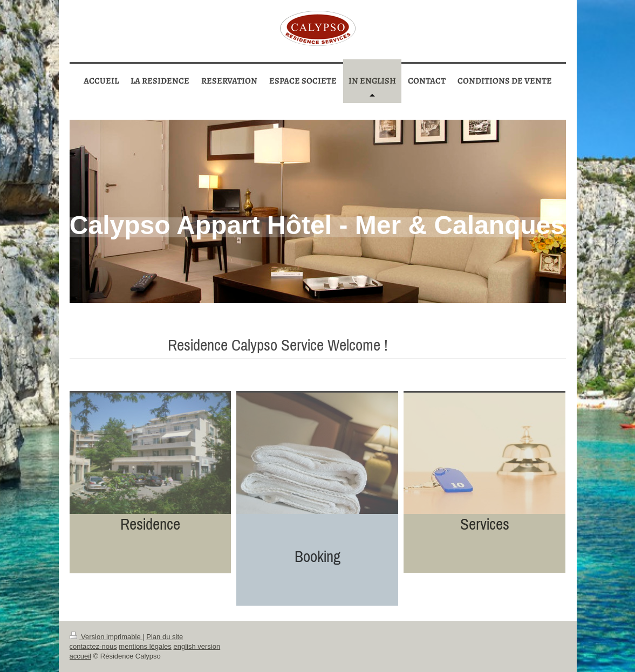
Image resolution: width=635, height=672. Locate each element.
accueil (80, 656)
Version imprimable (106, 637)
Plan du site (165, 637)
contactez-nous (93, 646)
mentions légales (145, 646)
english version (197, 646)
